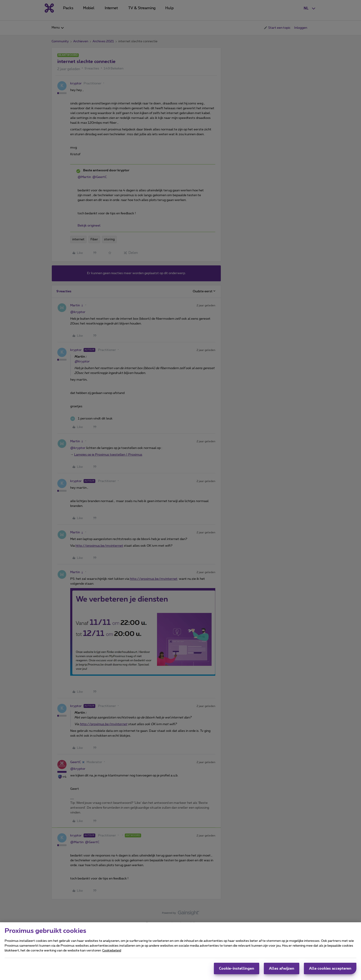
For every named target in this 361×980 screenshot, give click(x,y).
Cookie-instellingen (237, 969)
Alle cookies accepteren (330, 969)
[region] (180, 951)
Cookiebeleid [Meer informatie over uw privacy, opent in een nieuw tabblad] (112, 951)
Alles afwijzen (282, 969)
